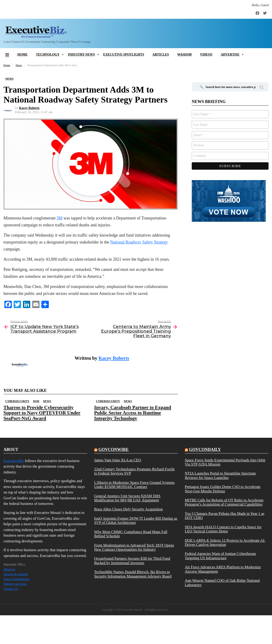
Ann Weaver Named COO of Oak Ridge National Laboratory (222, 583)
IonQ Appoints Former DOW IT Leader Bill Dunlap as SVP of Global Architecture (136, 521)
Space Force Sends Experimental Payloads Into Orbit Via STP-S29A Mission (225, 462)
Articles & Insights (16, 574)
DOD (36, 401)
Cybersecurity (17, 401)
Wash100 (184, 55)
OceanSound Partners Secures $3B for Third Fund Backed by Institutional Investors (132, 561)
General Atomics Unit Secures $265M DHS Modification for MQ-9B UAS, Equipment (127, 498)
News (47, 401)
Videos (206, 55)
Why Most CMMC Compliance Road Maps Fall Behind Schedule (131, 534)
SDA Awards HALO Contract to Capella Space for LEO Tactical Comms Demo (223, 529)
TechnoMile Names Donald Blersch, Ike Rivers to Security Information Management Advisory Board (133, 574)
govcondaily (205, 450)
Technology (48, 55)
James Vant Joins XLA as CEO (118, 460)
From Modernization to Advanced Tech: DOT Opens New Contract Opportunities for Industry (134, 547)
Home (22, 55)
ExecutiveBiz (14, 461)
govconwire (113, 450)
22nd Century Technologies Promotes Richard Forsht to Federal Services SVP (134, 471)
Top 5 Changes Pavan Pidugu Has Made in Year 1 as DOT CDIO (225, 516)
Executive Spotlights (124, 55)
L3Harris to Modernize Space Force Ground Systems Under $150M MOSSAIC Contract (134, 485)
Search (262, 88)
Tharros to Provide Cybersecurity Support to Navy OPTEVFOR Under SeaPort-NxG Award (42, 413)
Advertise (230, 55)
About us (9, 569)
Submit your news (15, 584)
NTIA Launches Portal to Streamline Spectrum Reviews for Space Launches (220, 475)
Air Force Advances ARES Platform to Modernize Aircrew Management (223, 569)
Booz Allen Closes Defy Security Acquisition (128, 509)
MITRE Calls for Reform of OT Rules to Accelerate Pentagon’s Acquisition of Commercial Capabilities (224, 502)
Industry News (81, 55)
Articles (161, 55)
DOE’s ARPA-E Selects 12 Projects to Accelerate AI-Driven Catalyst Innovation (225, 543)
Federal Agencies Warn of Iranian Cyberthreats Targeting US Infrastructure (220, 556)
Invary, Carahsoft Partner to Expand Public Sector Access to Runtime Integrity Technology (133, 413)
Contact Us (11, 589)
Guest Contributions (17, 579)
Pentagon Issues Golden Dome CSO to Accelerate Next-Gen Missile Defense (223, 489)
